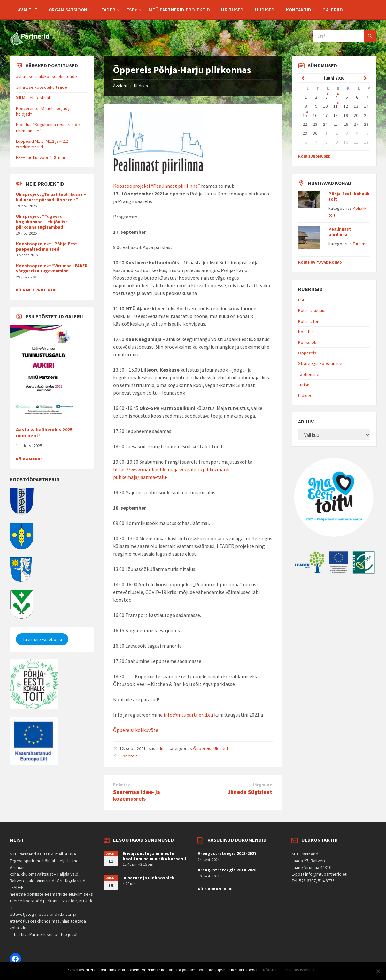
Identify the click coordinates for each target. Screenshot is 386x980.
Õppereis (202, 748)
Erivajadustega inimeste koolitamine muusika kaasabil (154, 856)
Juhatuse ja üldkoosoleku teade (46, 76)
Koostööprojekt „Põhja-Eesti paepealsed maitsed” (47, 246)
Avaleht (120, 86)
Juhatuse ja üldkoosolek (149, 878)
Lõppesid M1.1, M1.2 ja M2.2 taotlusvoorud (42, 144)
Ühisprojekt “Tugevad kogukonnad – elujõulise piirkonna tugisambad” (42, 222)
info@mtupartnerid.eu (188, 715)
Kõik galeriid (29, 459)
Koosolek (307, 342)
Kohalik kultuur (312, 310)
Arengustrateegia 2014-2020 (227, 870)
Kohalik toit (309, 321)
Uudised (142, 86)
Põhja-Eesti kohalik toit (349, 196)
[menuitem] (28, 10)
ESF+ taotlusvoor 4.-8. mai (40, 157)
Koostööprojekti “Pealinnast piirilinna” (157, 186)
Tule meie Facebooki (42, 639)
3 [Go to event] (326, 97)
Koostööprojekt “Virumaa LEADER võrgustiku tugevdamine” (52, 268)
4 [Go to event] (337, 97)
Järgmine (262, 785)
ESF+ (303, 300)
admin (162, 748)
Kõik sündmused (314, 156)
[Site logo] (32, 44)
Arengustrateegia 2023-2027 (227, 853)
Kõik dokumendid (215, 889)
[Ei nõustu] (378, 971)
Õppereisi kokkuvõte (136, 730)
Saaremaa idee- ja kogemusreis (137, 795)
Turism (359, 244)
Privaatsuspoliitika (301, 970)
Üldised (221, 748)
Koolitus (306, 332)
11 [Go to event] (336, 106)
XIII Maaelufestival (33, 98)
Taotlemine (309, 374)
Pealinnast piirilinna (340, 232)
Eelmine (122, 785)
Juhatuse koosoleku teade (42, 87)
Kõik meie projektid (36, 290)
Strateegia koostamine (320, 363)
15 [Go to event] (305, 115)
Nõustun (270, 970)
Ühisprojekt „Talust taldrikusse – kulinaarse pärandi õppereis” (51, 197)
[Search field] (344, 36)
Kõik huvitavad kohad (320, 262)
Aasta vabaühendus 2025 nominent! (44, 433)
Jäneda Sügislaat (250, 792)
